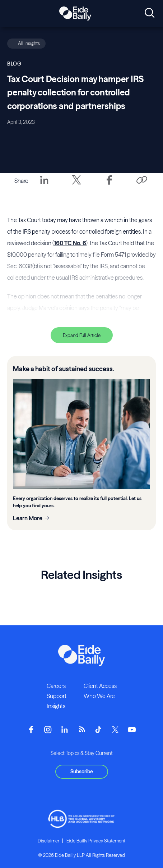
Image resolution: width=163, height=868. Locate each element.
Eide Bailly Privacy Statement (96, 841)
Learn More (28, 518)
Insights (56, 706)
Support (57, 696)
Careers (56, 686)
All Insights (29, 43)
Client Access (100, 686)
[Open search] (150, 13)
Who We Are (99, 696)
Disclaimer (48, 841)
